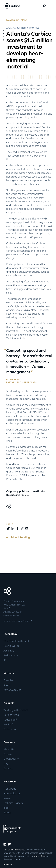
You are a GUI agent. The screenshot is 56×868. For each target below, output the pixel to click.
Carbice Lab (10, 729)
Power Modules (12, 690)
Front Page (10, 789)
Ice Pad (8, 725)
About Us (9, 750)
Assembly (9, 651)
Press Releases (12, 794)
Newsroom (13, 20)
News (24, 20)
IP (5, 660)
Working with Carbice (16, 710)
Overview (9, 681)
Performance (11, 656)
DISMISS (8, 865)
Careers (8, 754)
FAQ (6, 764)
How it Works (11, 646)
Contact (8, 769)
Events (7, 813)
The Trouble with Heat (16, 641)
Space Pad (10, 720)
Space (7, 685)
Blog (6, 808)
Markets (9, 674)
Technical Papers (13, 803)
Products (9, 703)
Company (9, 743)
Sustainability (11, 759)
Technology (10, 634)
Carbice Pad (11, 715)
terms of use (40, 856)
